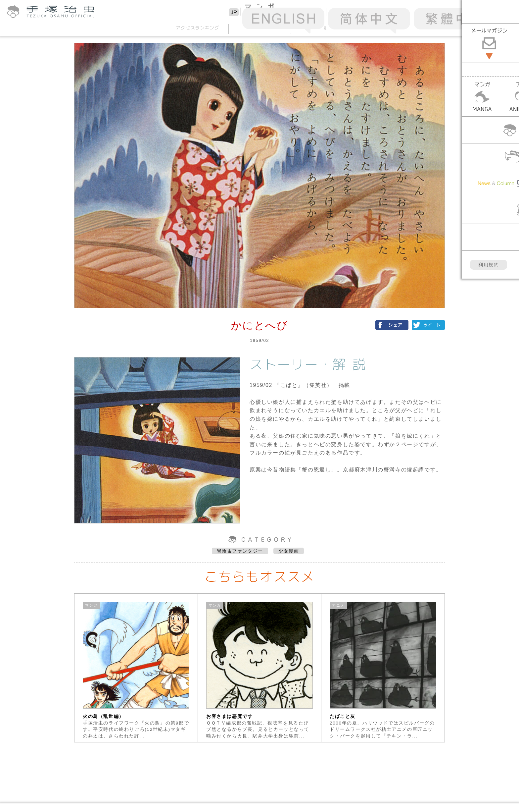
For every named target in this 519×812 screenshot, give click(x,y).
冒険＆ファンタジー (240, 551)
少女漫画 (289, 551)
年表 (322, 28)
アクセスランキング (197, 28)
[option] (136, 668)
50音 (259, 28)
